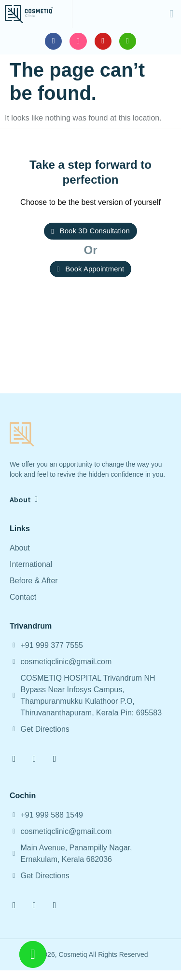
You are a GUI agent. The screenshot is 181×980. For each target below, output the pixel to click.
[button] (172, 14)
